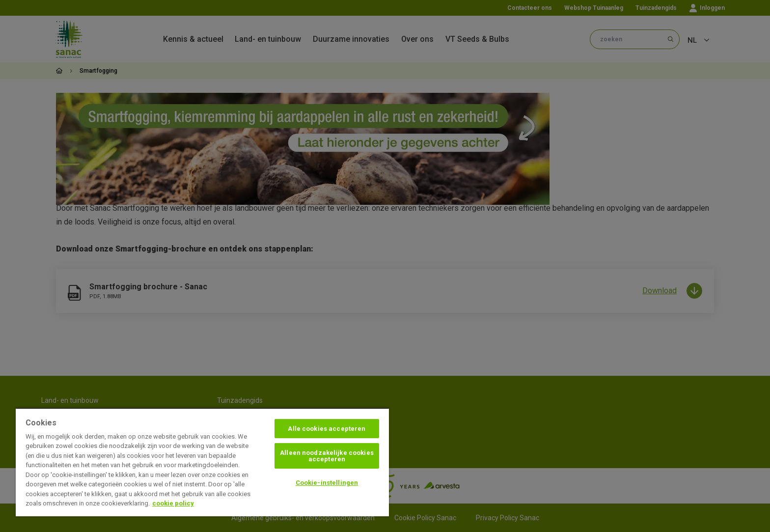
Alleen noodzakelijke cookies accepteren (327, 456)
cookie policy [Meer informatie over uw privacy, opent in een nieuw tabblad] (173, 503)
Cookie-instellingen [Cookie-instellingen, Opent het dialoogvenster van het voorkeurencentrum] (327, 483)
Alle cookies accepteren (327, 429)
